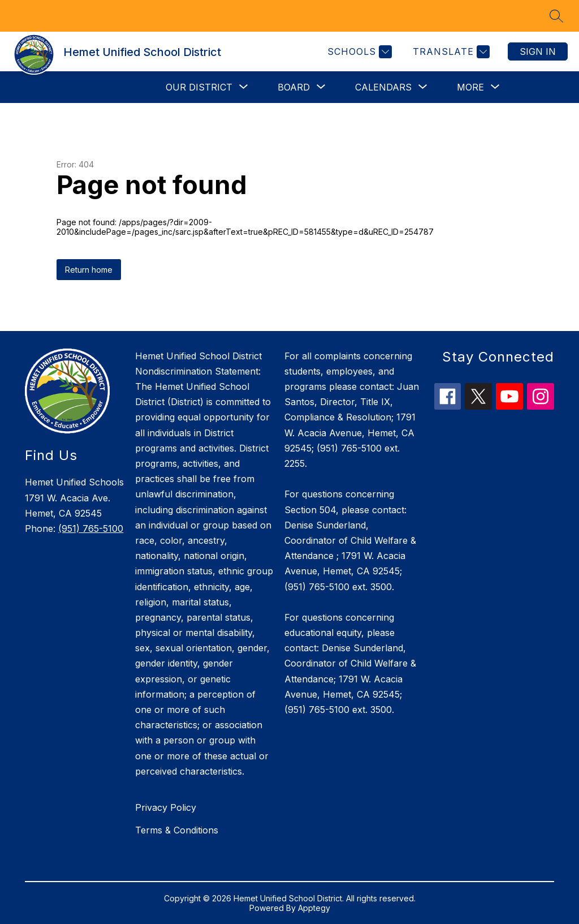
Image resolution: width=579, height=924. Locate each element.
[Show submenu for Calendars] (383, 87)
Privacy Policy (166, 807)
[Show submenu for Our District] (199, 87)
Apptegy (314, 908)
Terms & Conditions (177, 830)
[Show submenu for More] (470, 87)
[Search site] (556, 16)
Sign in (538, 51)
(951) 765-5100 (91, 528)
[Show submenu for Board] (294, 87)
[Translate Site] (450, 52)
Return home (89, 270)
